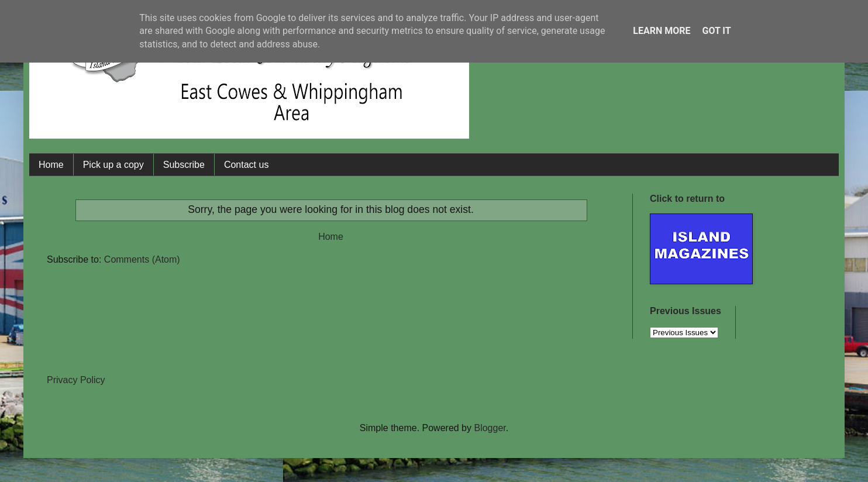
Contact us (246, 165)
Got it (716, 31)
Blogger (490, 428)
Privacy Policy (76, 380)
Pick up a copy (113, 165)
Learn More (662, 31)
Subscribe (184, 165)
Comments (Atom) (142, 259)
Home (51, 165)
